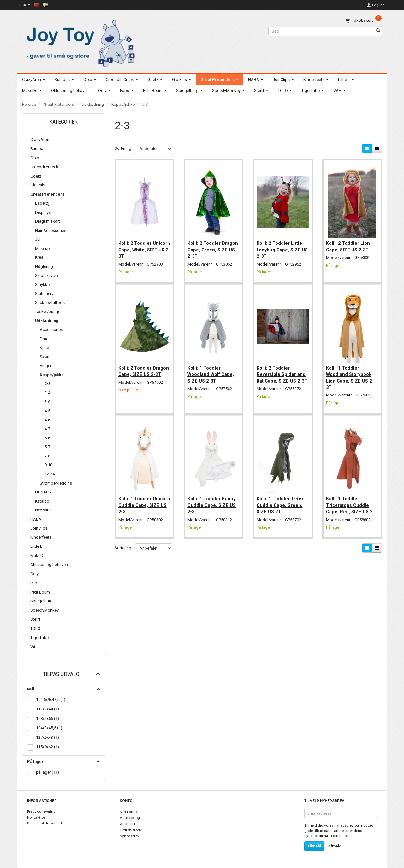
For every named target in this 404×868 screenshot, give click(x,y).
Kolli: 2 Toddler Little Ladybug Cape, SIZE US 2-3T (281, 247)
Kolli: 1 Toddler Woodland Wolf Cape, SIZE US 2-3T (212, 370)
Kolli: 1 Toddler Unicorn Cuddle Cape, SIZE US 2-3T (144, 499)
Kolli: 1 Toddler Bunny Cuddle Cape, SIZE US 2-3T (213, 499)
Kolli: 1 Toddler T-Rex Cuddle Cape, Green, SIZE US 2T (281, 499)
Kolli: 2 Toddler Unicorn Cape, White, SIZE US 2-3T (143, 247)
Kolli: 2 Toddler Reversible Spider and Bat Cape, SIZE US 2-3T (282, 373)
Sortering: (123, 148)
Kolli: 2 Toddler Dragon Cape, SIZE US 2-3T (144, 370)
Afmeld (335, 846)
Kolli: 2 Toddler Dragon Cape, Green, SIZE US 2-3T (212, 247)
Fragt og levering (41, 811)
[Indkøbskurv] (364, 20)
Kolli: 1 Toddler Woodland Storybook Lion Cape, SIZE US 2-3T (351, 373)
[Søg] (378, 31)
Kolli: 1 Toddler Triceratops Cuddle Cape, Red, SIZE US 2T (352, 499)
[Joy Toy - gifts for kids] (79, 42)
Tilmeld (314, 846)
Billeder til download (45, 823)
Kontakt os (36, 817)
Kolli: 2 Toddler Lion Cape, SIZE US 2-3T (349, 244)
